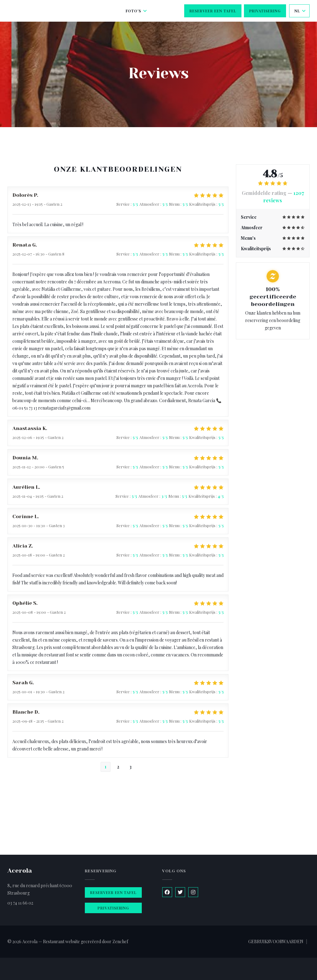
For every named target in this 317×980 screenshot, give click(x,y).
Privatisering (265, 11)
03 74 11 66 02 (20, 903)
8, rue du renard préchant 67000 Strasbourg (40, 889)
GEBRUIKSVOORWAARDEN (276, 941)
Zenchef (120, 941)
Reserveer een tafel (213, 11)
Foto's (137, 11)
